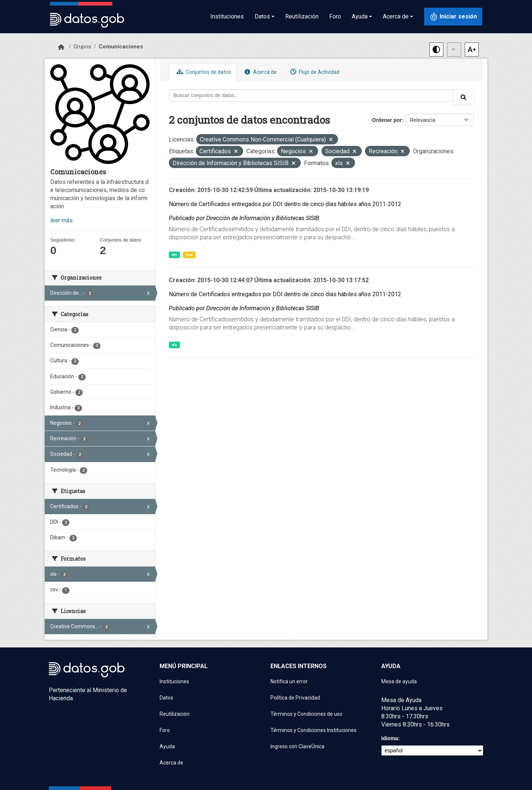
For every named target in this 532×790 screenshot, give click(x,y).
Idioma (390, 738)
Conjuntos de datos (203, 72)
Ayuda (167, 746)
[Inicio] (61, 47)
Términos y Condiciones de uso (306, 714)
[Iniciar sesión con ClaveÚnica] (453, 17)
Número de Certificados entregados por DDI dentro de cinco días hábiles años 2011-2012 (285, 204)
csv (189, 255)
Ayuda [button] (360, 16)
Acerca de (260, 72)
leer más (62, 220)
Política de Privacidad (295, 698)
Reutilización (302, 16)
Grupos (82, 47)
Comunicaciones (121, 47)
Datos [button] (262, 16)
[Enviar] (463, 97)
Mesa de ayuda (399, 681)
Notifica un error (289, 681)
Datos (166, 698)
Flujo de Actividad (314, 72)
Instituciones (227, 16)
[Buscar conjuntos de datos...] (311, 95)
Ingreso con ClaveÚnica (297, 746)
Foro (335, 16)
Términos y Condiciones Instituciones (313, 730)
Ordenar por (387, 120)
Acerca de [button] (396, 16)
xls (174, 255)
